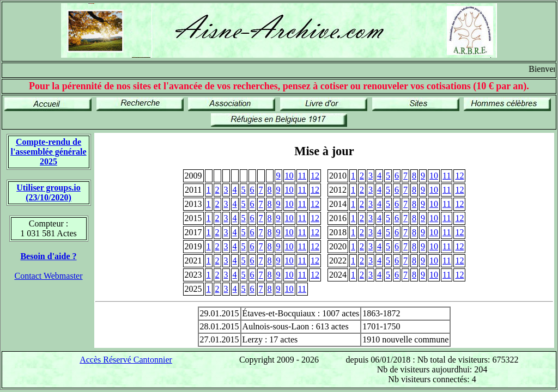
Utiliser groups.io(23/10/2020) (48, 192)
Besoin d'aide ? (48, 256)
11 (302, 176)
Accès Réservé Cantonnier (126, 360)
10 (289, 176)
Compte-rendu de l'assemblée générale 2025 (48, 152)
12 (315, 176)
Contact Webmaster (48, 276)
